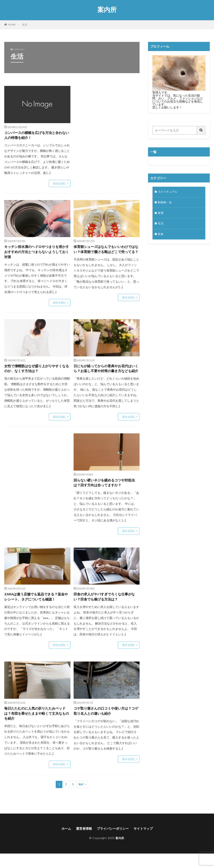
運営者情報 (83, 843)
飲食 (161, 236)
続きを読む (60, 184)
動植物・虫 (165, 203)
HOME (12, 25)
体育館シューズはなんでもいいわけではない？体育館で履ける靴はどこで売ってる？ (106, 254)
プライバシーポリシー (113, 843)
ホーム (64, 843)
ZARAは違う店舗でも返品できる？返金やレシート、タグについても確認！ (37, 608)
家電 (161, 214)
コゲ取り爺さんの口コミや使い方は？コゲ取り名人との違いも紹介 (106, 724)
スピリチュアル (168, 192)
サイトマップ (145, 843)
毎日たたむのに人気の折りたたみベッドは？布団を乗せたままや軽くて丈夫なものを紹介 (37, 726)
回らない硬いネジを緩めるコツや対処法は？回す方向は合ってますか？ (106, 493)
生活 (25, 25)
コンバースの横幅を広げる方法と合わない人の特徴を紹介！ (37, 136)
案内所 (107, 10)
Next (81, 798)
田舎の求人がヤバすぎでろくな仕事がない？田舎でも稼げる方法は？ (106, 608)
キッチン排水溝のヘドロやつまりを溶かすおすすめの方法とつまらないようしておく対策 (37, 254)
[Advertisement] (107, 117)
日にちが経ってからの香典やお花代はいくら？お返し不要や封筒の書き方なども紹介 (106, 375)
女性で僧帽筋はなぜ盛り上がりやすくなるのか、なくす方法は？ (37, 372)
